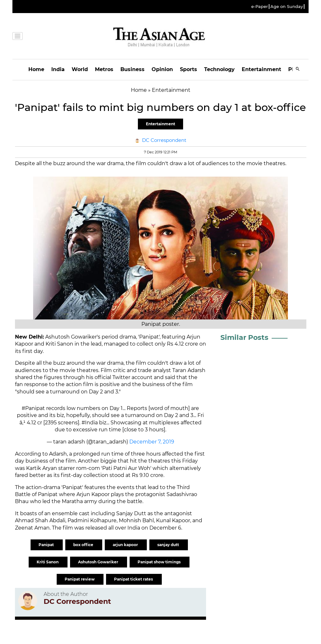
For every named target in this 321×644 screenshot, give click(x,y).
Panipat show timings (160, 562)
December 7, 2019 (152, 442)
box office (84, 545)
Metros (104, 69)
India (58, 69)
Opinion (162, 69)
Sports (189, 69)
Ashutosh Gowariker (99, 562)
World (80, 69)
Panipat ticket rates (134, 579)
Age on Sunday (287, 7)
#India (90, 423)
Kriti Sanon (48, 562)
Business (132, 69)
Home (36, 69)
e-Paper (260, 7)
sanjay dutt (169, 545)
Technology (219, 69)
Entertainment (261, 69)
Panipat (47, 545)
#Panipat (33, 408)
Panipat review (80, 579)
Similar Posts (244, 337)
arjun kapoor (126, 545)
